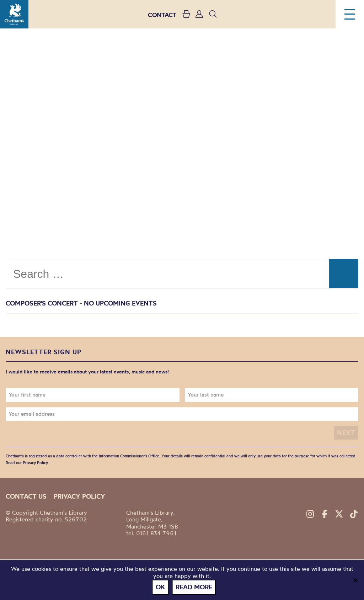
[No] (355, 580)
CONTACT (162, 15)
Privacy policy (79, 496)
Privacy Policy (35, 463)
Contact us (26, 496)
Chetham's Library (14, 14)
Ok (160, 587)
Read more (194, 587)
